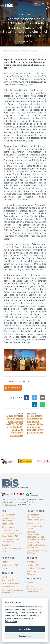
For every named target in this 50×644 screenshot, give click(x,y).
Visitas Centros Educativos (33, 573)
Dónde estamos (8, 527)
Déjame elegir (11, 621)
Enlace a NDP (13, 388)
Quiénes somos (8, 515)
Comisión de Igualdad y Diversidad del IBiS (12, 535)
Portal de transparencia (12, 548)
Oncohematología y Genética (35, 527)
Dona (4, 551)
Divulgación (32, 562)
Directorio (6, 545)
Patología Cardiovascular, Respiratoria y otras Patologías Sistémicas (36, 536)
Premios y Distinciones (37, 568)
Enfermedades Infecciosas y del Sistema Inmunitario (35, 517)
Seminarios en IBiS (10, 565)
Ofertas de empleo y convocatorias (35, 590)
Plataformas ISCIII (9, 587)
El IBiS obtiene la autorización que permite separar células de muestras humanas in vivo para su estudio (35, 424)
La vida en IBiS (31, 51)
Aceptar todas (25, 629)
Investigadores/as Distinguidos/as (9, 519)
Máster (5, 562)
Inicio (6, 51)
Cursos (5, 568)
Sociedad (16, 51)
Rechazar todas (25, 636)
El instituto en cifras (10, 530)
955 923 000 (11, 505)
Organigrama (7, 524)
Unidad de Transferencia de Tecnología (12, 591)
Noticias (30, 583)
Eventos (30, 586)
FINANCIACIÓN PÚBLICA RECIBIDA (37, 552)
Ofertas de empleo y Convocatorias (10, 541)
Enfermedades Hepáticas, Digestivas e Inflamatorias (37, 545)
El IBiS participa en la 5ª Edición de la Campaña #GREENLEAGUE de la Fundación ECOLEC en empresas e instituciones (14, 426)
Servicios (6, 577)
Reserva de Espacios (11, 580)
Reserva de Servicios (11, 584)
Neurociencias (33, 523)
